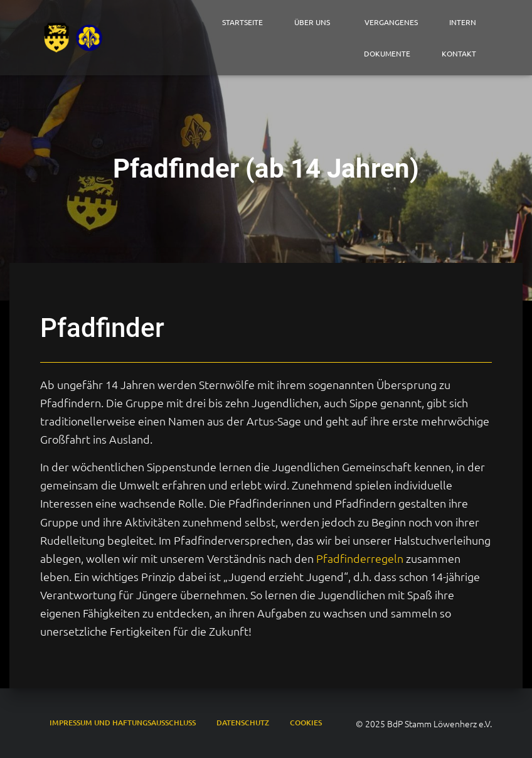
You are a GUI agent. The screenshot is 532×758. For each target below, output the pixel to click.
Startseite (242, 22)
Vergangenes (391, 22)
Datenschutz (243, 723)
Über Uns (314, 22)
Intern (463, 22)
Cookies (306, 723)
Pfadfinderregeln (360, 558)
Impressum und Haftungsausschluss (123, 723)
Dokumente (387, 53)
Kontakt (459, 53)
